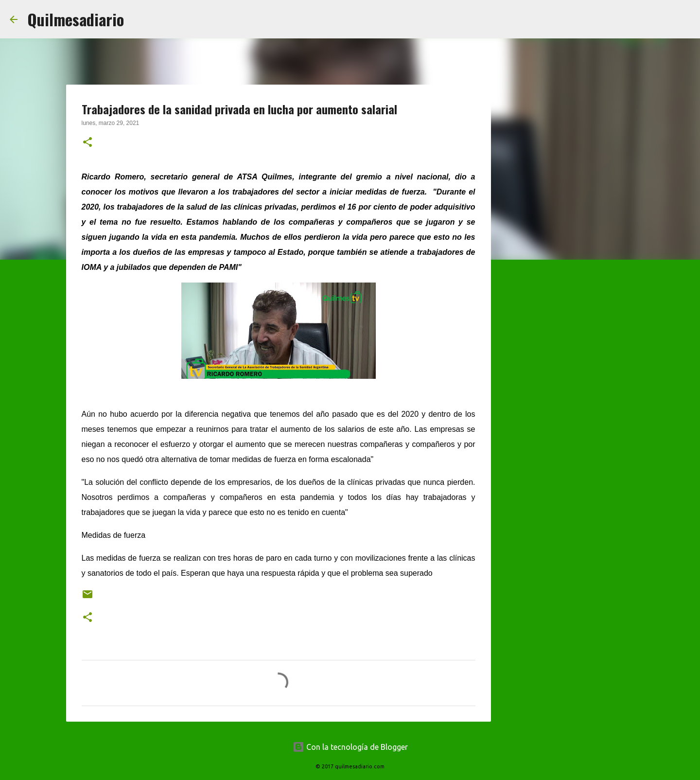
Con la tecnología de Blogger (350, 747)
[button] (87, 143)
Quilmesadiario (76, 19)
